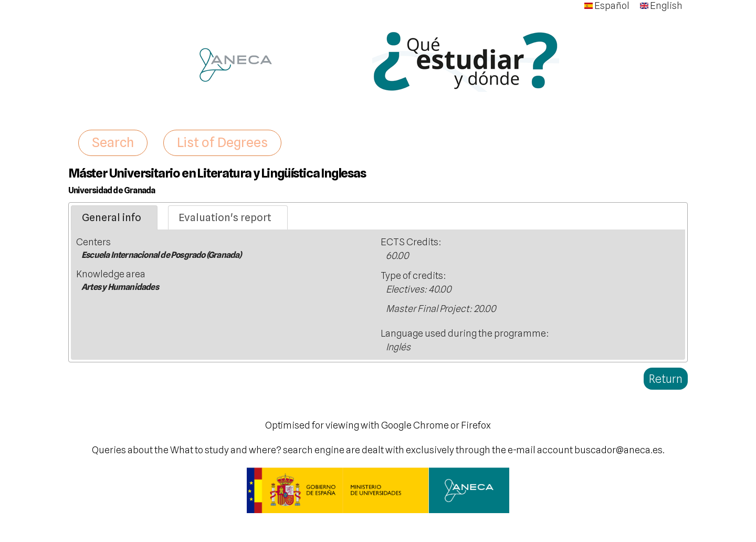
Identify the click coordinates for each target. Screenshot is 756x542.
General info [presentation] (112, 217)
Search (113, 142)
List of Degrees (222, 142)
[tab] (114, 218)
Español (607, 6)
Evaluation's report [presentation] (225, 217)
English (661, 6)
